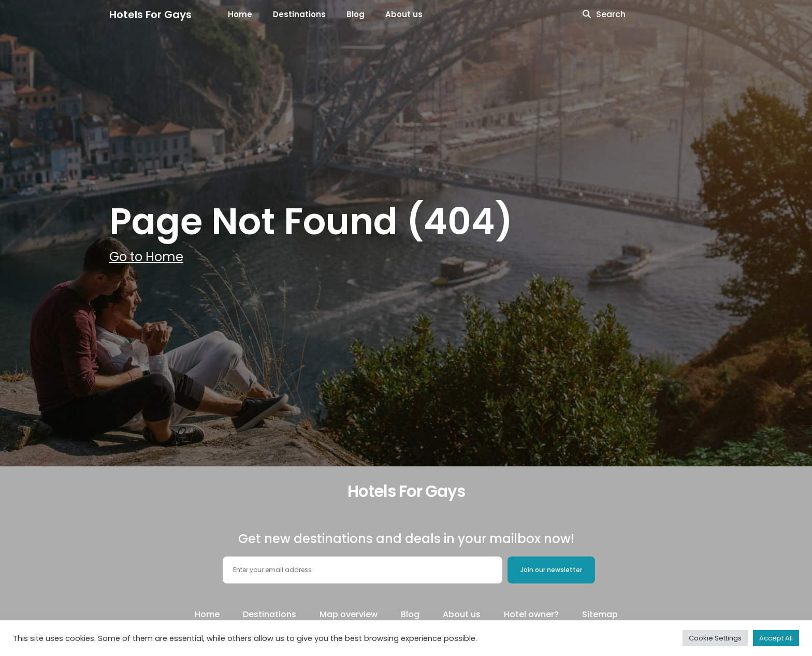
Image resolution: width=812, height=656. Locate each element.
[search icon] (587, 15)
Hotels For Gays (150, 15)
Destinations (299, 14)
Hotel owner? (531, 614)
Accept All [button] (776, 638)
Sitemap (600, 614)
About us (404, 14)
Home (240, 14)
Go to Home (146, 257)
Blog (356, 14)
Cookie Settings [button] (715, 638)
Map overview (349, 614)
